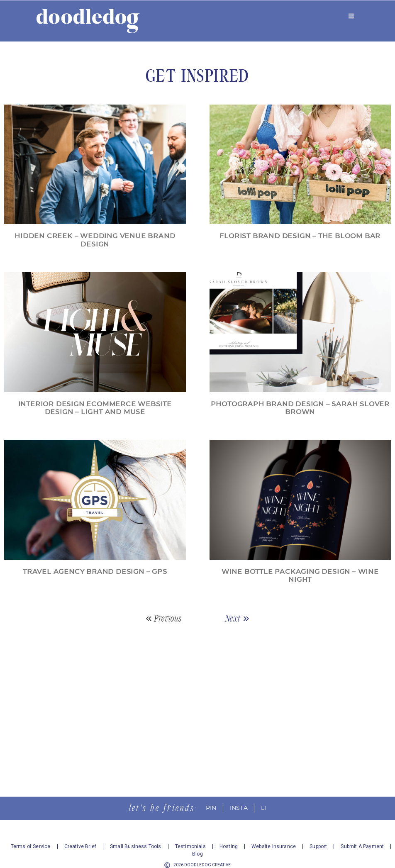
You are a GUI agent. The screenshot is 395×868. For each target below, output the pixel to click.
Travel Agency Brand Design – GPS (95, 572)
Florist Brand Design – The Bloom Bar (300, 236)
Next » (237, 618)
